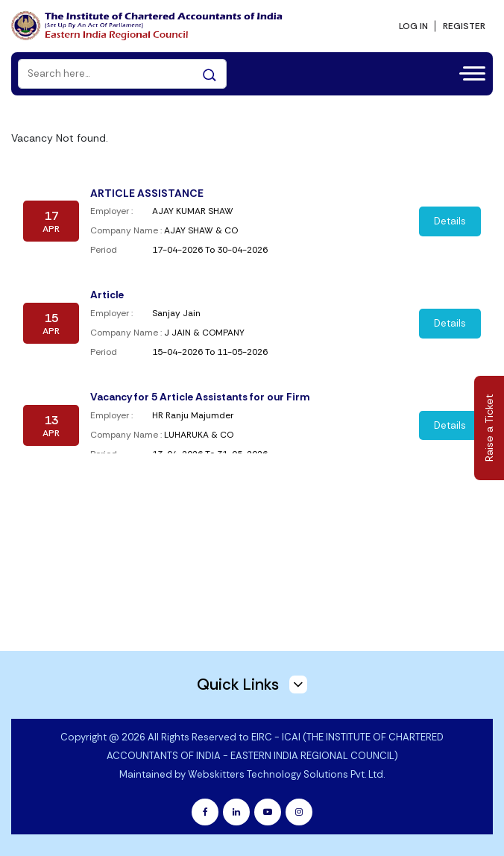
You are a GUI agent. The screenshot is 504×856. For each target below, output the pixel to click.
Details (450, 220)
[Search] (122, 72)
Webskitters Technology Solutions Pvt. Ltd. (286, 774)
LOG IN (413, 25)
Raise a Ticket (489, 428)
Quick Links (252, 683)
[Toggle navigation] (468, 71)
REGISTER (464, 25)
